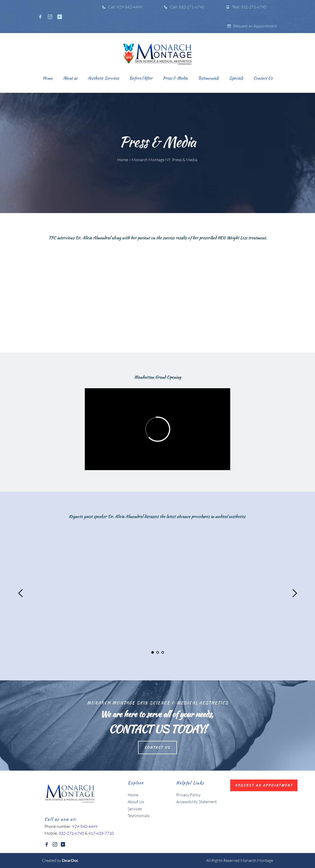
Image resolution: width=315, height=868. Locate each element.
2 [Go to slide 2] (158, 652)
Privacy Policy (188, 795)
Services (135, 809)
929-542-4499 (85, 826)
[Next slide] (294, 593)
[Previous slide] (21, 593)
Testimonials (139, 816)
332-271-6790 (71, 833)
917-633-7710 (101, 833)
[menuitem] (48, 78)
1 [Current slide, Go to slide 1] (153, 652)
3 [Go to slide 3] (163, 652)
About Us (136, 802)
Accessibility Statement (196, 802)
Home (133, 795)
